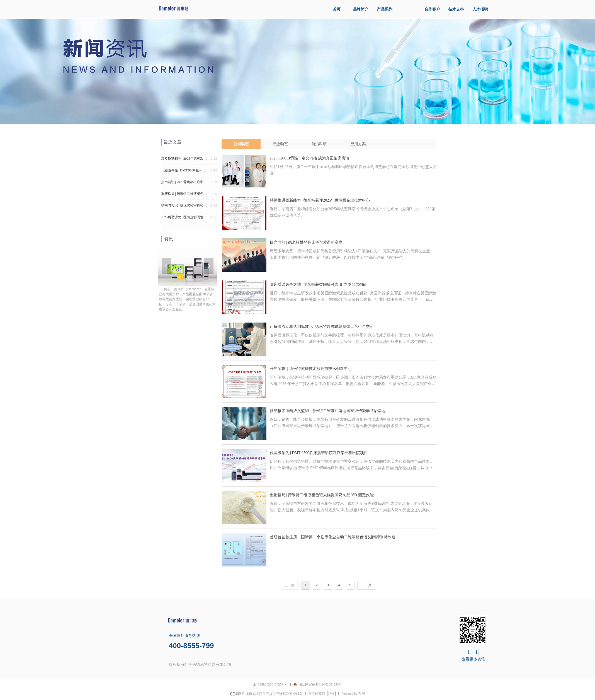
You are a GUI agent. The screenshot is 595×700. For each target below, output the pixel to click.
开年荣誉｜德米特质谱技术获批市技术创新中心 (311, 369)
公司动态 (241, 144)
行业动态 (280, 144)
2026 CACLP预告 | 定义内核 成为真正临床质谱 (310, 158)
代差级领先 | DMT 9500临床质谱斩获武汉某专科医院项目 (319, 453)
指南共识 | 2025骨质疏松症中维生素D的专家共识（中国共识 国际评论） (184, 183)
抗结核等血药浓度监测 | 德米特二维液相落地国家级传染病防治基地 (328, 411)
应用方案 (358, 144)
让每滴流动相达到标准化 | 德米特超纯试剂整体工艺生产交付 (322, 327)
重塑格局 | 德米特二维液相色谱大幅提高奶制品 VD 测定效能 (322, 495)
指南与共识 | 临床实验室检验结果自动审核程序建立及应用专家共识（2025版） (184, 207)
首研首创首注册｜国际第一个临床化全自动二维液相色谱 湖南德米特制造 (333, 537)
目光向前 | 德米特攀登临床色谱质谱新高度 (306, 242)
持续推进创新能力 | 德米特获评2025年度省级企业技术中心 (320, 200)
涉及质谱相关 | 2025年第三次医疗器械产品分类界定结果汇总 (184, 160)
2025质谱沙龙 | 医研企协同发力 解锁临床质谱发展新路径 (184, 219)
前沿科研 (319, 144)
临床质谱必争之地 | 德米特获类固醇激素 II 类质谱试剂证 (318, 284)
